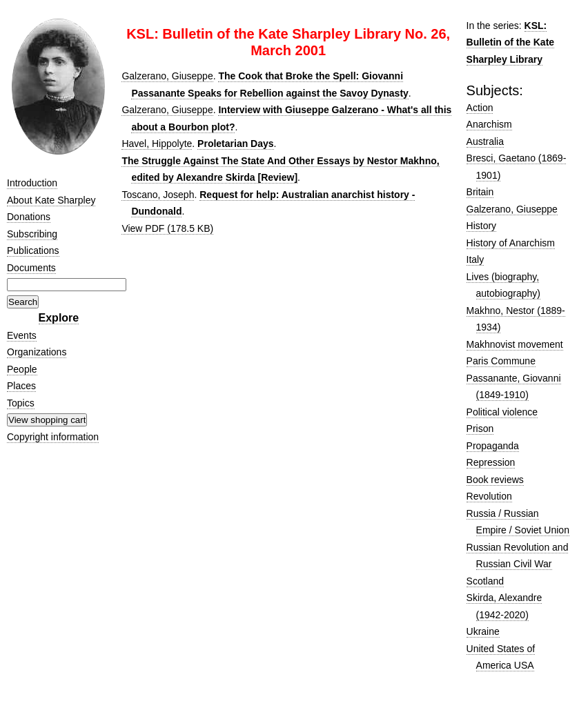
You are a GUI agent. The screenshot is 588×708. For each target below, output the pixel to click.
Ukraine (483, 631)
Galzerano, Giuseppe (167, 76)
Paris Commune (501, 361)
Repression (491, 462)
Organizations (37, 352)
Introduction (32, 183)
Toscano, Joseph (158, 195)
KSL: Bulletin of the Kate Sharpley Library (511, 42)
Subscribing (32, 234)
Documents (31, 268)
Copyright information (53, 437)
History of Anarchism (511, 243)
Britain (480, 192)
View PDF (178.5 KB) (167, 228)
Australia (485, 141)
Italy (476, 259)
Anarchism (489, 124)
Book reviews (495, 480)
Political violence (502, 412)
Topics (21, 403)
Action (480, 108)
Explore (59, 318)
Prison (480, 429)
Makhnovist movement (515, 344)
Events (22, 335)
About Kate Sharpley (51, 200)
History (482, 226)
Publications (33, 250)
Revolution (489, 496)
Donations (29, 217)
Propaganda (493, 446)
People (22, 369)
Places (21, 386)
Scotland (485, 581)
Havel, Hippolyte (157, 144)
